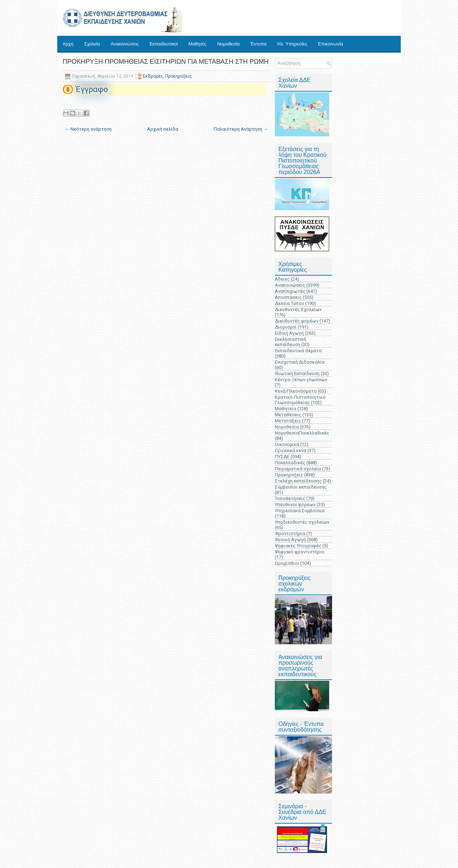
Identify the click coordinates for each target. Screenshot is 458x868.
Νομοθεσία (228, 44)
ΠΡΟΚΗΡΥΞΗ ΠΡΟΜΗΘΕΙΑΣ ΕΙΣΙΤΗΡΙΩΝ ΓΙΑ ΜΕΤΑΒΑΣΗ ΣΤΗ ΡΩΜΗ (166, 62)
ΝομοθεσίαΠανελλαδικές (302, 433)
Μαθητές (198, 44)
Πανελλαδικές (290, 463)
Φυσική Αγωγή (290, 540)
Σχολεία (92, 44)
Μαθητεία (286, 409)
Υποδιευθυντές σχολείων (302, 522)
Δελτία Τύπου (289, 303)
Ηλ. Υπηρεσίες (292, 44)
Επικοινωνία (331, 44)
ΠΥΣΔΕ (282, 457)
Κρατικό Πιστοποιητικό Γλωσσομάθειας (300, 400)
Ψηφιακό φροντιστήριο (300, 552)
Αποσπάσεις (288, 297)
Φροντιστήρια (290, 534)
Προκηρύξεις (179, 76)
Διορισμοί (286, 327)
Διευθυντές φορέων (297, 321)
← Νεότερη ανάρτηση (88, 129)
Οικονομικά (287, 444)
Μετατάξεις (288, 421)
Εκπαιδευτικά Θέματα (298, 351)
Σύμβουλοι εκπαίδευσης (301, 487)
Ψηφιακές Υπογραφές (298, 546)
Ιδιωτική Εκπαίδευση (297, 374)
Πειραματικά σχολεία (298, 469)
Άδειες (282, 279)
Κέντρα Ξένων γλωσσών (301, 380)
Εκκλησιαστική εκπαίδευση (291, 342)
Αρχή (68, 44)
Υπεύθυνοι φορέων (295, 505)
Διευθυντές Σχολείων (298, 309)
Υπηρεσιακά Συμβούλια (300, 511)
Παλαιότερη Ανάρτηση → (241, 129)
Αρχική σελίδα (163, 129)
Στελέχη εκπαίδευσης (298, 481)
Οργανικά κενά (291, 450)
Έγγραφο (92, 89)
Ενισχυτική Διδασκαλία (300, 362)
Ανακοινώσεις (125, 44)
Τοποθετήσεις (290, 498)
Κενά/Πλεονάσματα (296, 391)
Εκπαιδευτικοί (164, 44)
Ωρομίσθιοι (287, 563)
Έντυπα (259, 44)
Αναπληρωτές (290, 291)
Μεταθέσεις (288, 415)
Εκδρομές (153, 76)
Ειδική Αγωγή (289, 333)
